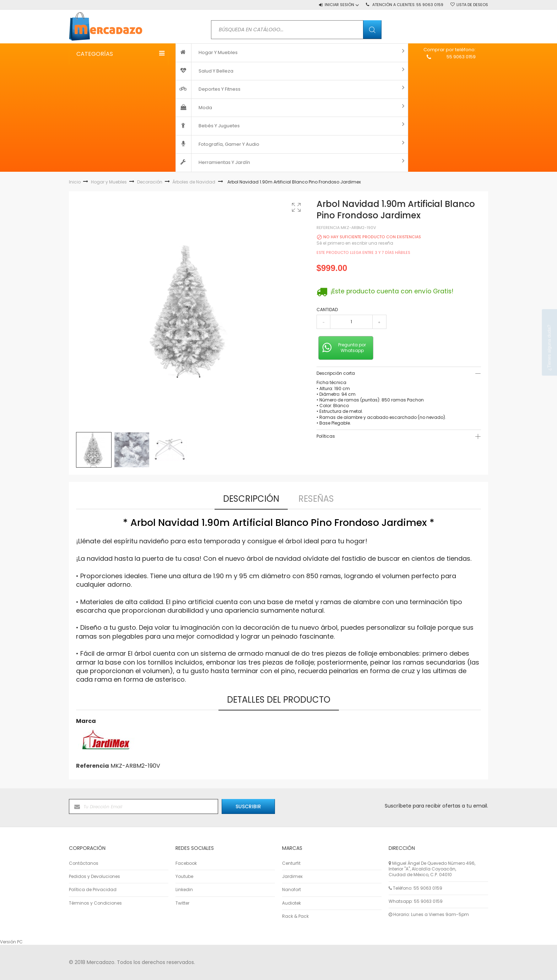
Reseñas (316, 499)
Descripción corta (336, 373)
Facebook (186, 863)
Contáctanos (84, 863)
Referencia (328, 228)
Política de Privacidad (93, 890)
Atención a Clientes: (408, 5)
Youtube (184, 877)
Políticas (326, 436)
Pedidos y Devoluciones (94, 877)
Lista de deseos (472, 5)
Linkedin (184, 890)
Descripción (251, 499)
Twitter (182, 903)
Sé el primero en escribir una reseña (355, 243)
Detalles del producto (279, 700)
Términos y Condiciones (95, 903)
